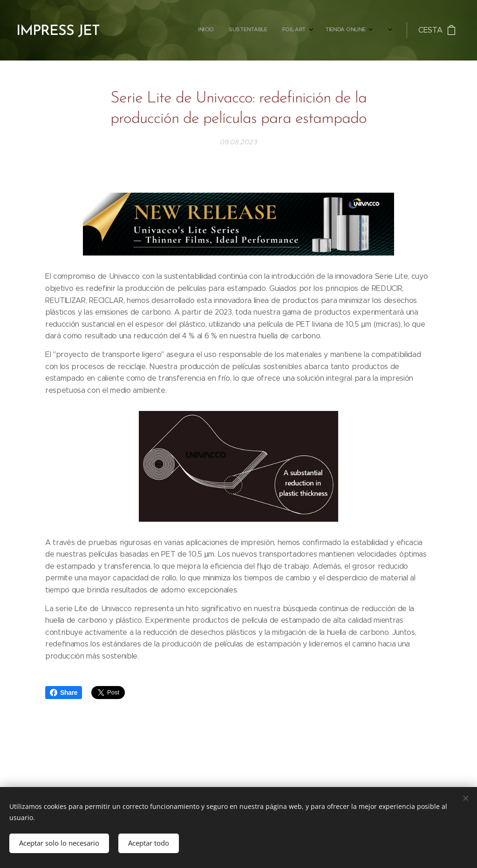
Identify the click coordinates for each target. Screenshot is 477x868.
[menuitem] (240, 30)
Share (64, 693)
